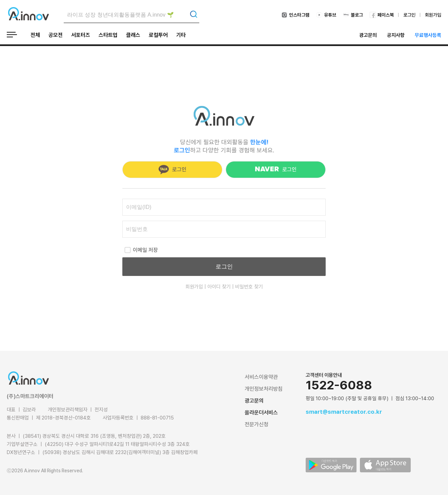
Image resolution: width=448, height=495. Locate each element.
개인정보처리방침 (264, 389)
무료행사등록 (428, 35)
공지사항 (396, 35)
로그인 (409, 15)
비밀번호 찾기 (249, 287)
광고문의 (368, 35)
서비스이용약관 (261, 377)
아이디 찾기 (219, 287)
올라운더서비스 (261, 413)
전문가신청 (257, 424)
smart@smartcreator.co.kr (344, 412)
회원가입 (433, 15)
